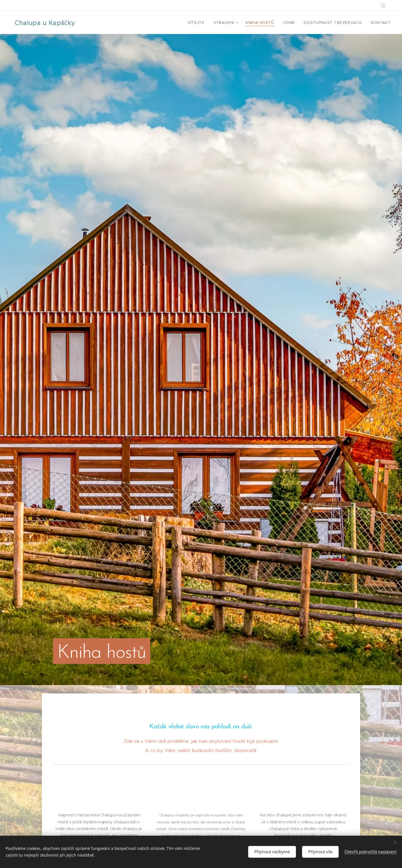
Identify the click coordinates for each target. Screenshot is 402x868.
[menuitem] (209, 23)
